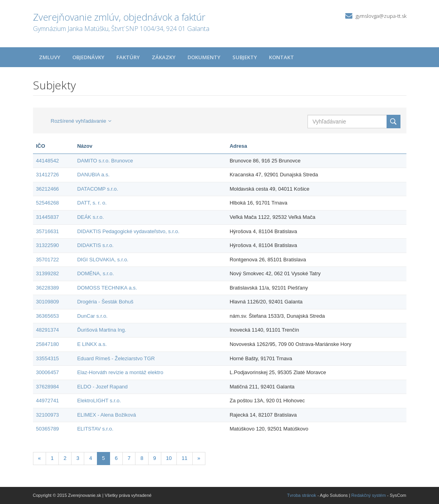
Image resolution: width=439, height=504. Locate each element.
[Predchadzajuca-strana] (40, 459)
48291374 (48, 330)
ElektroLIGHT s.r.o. (99, 401)
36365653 (48, 316)
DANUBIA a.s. (93, 175)
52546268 (48, 203)
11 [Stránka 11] (184, 458)
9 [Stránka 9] (155, 458)
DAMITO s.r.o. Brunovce (105, 161)
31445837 (48, 217)
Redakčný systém (368, 495)
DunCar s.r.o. (92, 316)
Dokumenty (204, 57)
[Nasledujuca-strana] (199, 459)
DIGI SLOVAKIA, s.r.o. (103, 260)
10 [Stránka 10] (169, 458)
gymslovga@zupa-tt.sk (381, 16)
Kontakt (281, 57)
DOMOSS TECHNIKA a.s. (107, 288)
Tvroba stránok (302, 495)
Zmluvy (50, 57)
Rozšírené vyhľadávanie (81, 121)
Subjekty (245, 57)
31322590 (48, 245)
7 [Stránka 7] (129, 458)
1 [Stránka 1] (52, 458)
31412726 (48, 175)
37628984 (48, 387)
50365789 (48, 429)
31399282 (48, 273)
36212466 (48, 189)
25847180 (48, 344)
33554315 (48, 358)
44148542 (48, 161)
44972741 (48, 401)
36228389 (48, 288)
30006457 (48, 372)
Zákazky (164, 57)
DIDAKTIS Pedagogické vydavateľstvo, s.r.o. (128, 231)
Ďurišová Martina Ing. (102, 330)
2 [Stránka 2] (65, 458)
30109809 (48, 302)
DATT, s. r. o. (92, 203)
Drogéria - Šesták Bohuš (105, 302)
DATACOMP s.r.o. (98, 189)
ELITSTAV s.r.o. (95, 429)
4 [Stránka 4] (90, 458)
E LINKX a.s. (92, 344)
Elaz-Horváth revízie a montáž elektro (120, 372)
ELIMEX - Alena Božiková (106, 415)
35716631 (48, 231)
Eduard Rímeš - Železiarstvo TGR (116, 358)
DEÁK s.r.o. (90, 217)
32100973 (48, 415)
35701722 (48, 260)
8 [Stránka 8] (142, 458)
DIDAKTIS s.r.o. (95, 245)
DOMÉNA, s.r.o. (95, 273)
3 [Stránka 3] (78, 458)
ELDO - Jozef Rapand (102, 387)
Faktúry (128, 57)
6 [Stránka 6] (116, 458)
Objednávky (88, 57)
